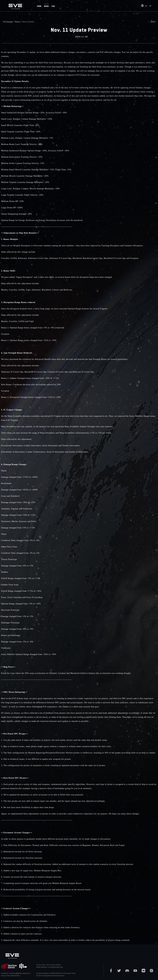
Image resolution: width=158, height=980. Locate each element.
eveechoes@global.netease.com (20, 973)
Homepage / (9, 22)
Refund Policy (16, 976)
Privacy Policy (6, 976)
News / (18, 22)
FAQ (53, 6)
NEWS (46, 6)
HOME (39, 6)
